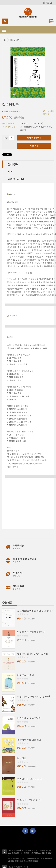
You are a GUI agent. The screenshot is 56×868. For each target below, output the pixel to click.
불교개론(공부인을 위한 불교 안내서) (35, 610)
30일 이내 (18, 572)
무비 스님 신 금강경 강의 (29, 778)
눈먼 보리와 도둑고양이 (29, 718)
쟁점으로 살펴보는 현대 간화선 (32, 653)
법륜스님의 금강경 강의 (29, 800)
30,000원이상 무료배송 (24, 559)
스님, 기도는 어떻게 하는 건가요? (34, 696)
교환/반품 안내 (16, 179)
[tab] (28, 164)
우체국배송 (18, 545)
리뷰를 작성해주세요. (11, 111)
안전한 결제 (19, 586)
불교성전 (22, 758)
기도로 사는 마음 (26, 675)
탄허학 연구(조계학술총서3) (31, 632)
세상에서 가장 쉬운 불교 (29, 739)
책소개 (12, 194)
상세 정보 (13, 164)
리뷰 (10, 171)
